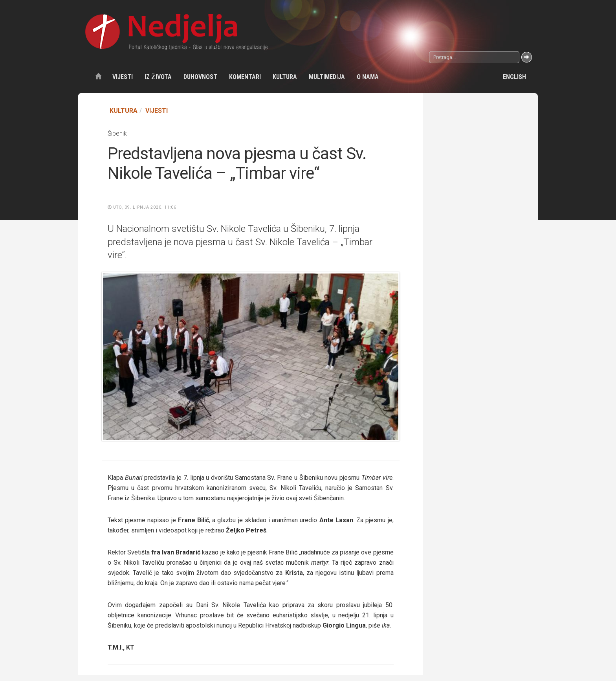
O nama (368, 77)
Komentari (245, 77)
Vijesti (123, 77)
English (514, 77)
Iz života (158, 77)
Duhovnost (200, 77)
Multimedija (327, 77)
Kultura (285, 77)
